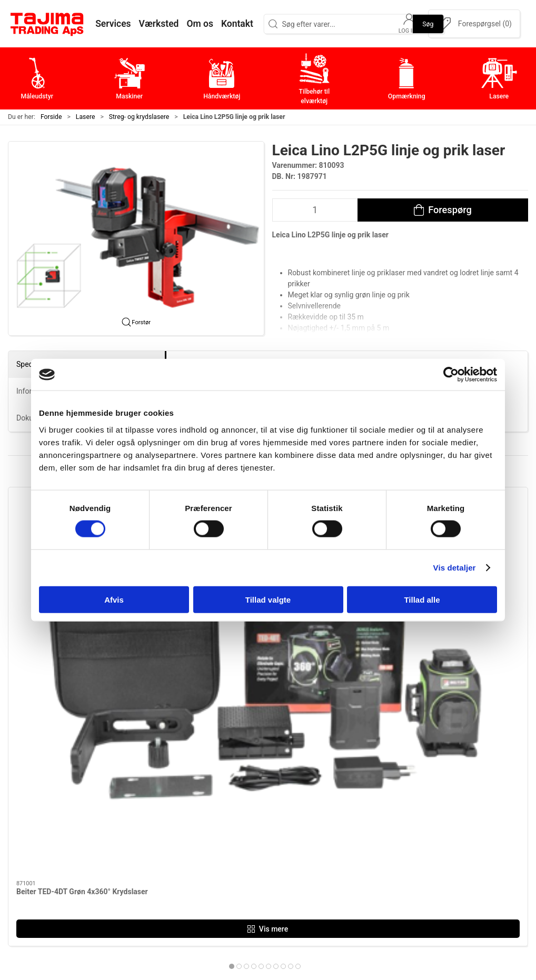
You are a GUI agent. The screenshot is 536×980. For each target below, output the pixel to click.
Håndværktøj (225, 819)
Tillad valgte (268, 599)
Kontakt (389, 802)
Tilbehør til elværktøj (240, 835)
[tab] (257, 669)
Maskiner (219, 802)
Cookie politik (400, 884)
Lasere (86, 117)
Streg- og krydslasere (139, 117)
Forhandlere (397, 868)
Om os (387, 786)
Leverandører (399, 835)
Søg (428, 24)
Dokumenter (398, 851)
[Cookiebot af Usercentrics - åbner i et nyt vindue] (451, 375)
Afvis (114, 599)
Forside (51, 117)
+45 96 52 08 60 (129, 859)
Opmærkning (226, 851)
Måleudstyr (222, 786)
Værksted (393, 819)
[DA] (47, 24)
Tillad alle (422, 599)
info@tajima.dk (127, 871)
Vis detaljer (455, 568)
